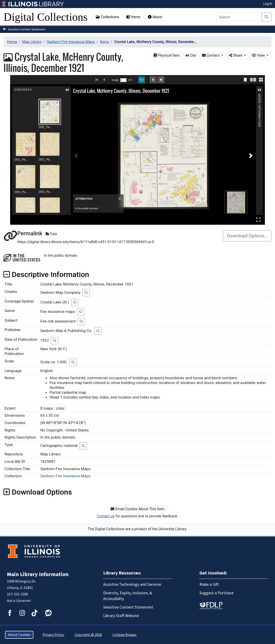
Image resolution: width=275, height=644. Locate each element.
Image (115, 80)
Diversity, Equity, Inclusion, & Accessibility (128, 596)
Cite (191, 55)
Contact (211, 55)
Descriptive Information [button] (46, 274)
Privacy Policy (53, 635)
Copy (51, 234)
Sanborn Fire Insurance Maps (71, 42)
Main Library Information (38, 574)
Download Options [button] (38, 492)
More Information (259, 96)
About (155, 17)
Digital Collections (46, 17)
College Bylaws (124, 635)
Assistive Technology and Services (132, 584)
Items (133, 17)
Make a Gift (209, 584)
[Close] (120, 199)
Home (12, 42)
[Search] (239, 17)
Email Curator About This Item (137, 509)
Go (142, 80)
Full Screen (258, 220)
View (259, 55)
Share (236, 55)
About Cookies (19, 635)
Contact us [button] (106, 516)
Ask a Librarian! (19, 601)
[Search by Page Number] (123, 80)
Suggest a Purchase (216, 593)
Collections (108, 17)
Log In (268, 4)
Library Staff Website (121, 616)
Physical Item (167, 55)
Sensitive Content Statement (26, 29)
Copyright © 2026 (88, 635)
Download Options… (247, 236)
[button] (67, 90)
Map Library (32, 42)
